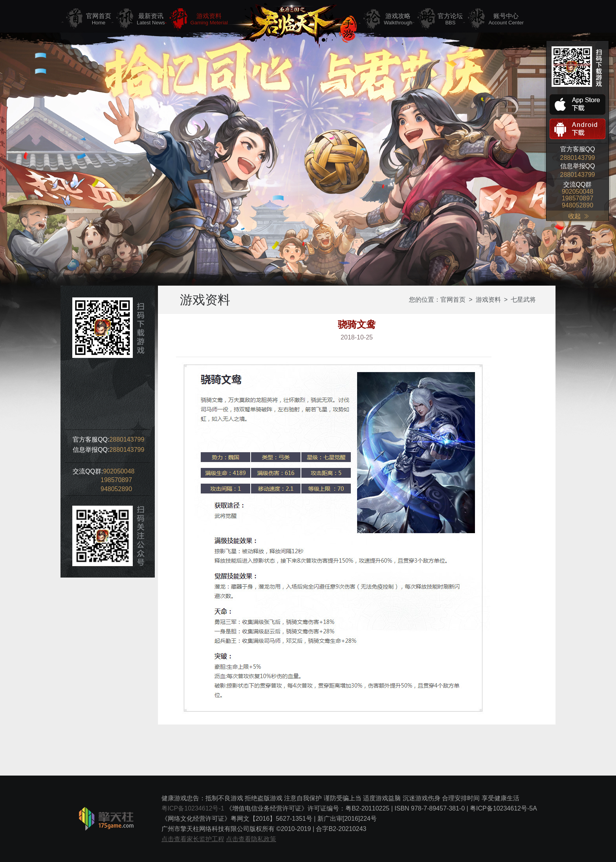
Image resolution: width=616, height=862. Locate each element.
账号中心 (506, 19)
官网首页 (99, 19)
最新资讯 (151, 19)
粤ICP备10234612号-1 (193, 808)
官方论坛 (450, 19)
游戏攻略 (398, 19)
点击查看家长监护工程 (193, 839)
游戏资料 (209, 19)
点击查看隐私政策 (251, 839)
